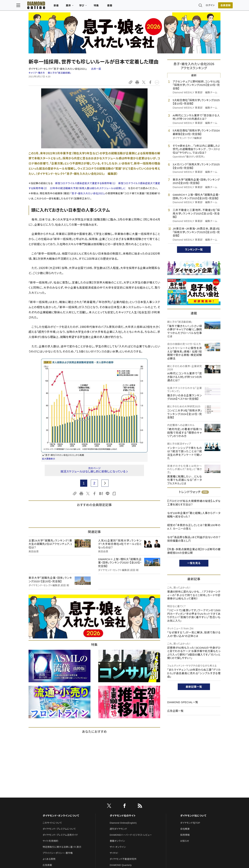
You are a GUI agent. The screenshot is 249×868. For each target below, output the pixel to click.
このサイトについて (52, 745)
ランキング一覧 (194, 212)
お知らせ (185, 763)
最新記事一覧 (194, 649)
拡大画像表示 (49, 421)
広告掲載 (47, 787)
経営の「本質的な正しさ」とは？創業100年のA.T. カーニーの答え (194, 489)
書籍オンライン (117, 763)
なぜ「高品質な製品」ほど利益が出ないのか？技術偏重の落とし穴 (194, 501)
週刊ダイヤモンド (118, 751)
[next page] (105, 446)
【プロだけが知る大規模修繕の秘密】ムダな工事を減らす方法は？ (194, 465)
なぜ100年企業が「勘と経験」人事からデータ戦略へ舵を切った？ (194, 477)
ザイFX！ (114, 775)
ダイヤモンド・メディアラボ (123, 817)
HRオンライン (117, 799)
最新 (194, 38)
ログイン (198, 6)
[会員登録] (213, 6)
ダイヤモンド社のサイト (123, 738)
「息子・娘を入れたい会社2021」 (88, 156)
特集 (109, 6)
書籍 (122, 6)
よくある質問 (49, 781)
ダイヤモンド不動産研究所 (123, 781)
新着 (69, 6)
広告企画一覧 (175, 673)
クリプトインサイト (119, 805)
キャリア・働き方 (37, 35)
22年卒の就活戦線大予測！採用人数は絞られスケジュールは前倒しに (88, 151)
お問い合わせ (49, 793)
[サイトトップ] (45, 6)
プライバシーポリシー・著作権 (58, 775)
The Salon (115, 793)
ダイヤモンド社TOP (190, 745)
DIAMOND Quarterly (121, 787)
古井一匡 (96, 31)
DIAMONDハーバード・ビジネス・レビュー (131, 757)
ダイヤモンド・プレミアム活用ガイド (60, 757)
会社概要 (185, 751)
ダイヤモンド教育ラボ (121, 811)
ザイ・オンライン (118, 769)
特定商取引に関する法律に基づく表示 (62, 769)
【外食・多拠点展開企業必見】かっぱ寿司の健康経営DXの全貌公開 (194, 513)
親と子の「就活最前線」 (60, 35)
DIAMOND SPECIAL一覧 (183, 665)
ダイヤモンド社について (193, 738)
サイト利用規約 (50, 763)
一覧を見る (194, 525)
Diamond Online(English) (123, 745)
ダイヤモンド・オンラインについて (61, 738)
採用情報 (185, 757)
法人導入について (52, 799)
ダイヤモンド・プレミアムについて (59, 751)
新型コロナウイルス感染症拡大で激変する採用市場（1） (86, 146)
